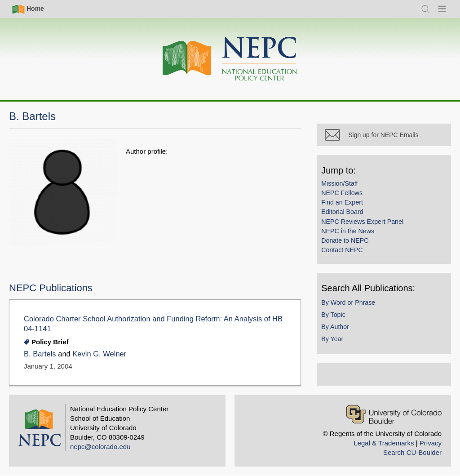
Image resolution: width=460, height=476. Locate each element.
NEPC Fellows (346, 196)
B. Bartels (40, 354)
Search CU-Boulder (412, 452)
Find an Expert (346, 206)
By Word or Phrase (352, 306)
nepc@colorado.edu (100, 447)
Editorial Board (346, 216)
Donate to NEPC (349, 244)
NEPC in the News (352, 235)
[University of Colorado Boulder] (394, 414)
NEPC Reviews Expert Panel (366, 225)
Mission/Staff (343, 187)
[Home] (230, 59)
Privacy (431, 443)
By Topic (337, 318)
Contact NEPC (346, 254)
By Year (336, 343)
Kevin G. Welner (99, 354)
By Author (339, 330)
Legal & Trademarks (384, 443)
